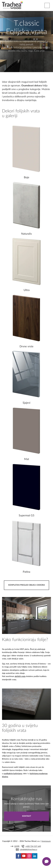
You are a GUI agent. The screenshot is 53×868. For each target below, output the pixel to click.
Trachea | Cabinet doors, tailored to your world (13, 5)
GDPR (17, 846)
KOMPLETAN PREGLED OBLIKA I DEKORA (27, 585)
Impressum (46, 841)
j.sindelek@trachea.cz (28, 850)
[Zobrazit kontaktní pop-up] (47, 861)
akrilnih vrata (20, 676)
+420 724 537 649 (33, 846)
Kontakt (27, 816)
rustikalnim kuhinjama (13, 774)
